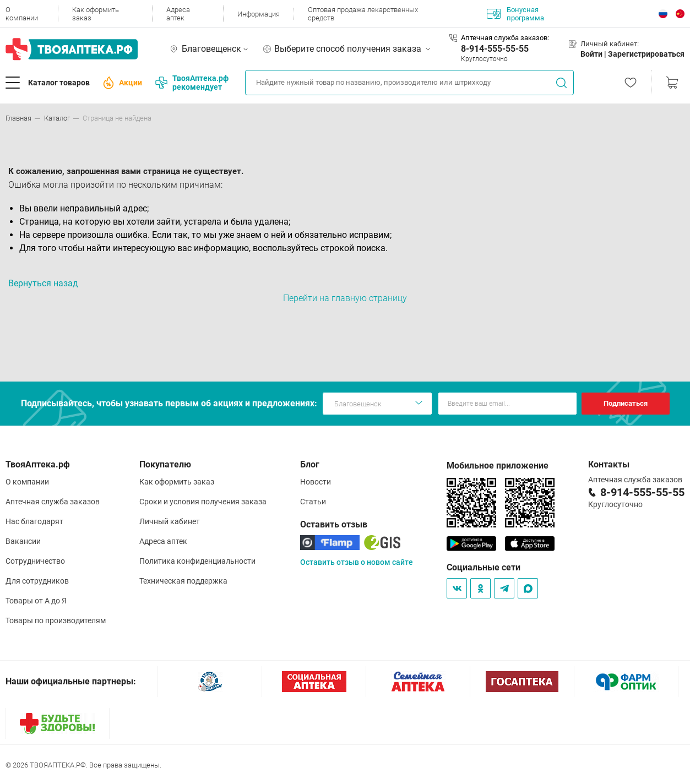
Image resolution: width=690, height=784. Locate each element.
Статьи (313, 502)
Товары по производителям (56, 620)
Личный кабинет (170, 521)
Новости (316, 482)
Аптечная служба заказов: (505, 38)
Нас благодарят (34, 521)
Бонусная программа (515, 14)
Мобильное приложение (498, 465)
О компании (22, 14)
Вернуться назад (43, 283)
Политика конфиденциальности (197, 561)
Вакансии (23, 541)
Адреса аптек (178, 14)
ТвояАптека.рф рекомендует (192, 83)
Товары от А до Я (36, 601)
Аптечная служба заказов (53, 502)
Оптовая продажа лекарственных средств (363, 14)
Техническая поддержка (183, 581)
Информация (259, 14)
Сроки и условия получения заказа (203, 502)
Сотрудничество (35, 561)
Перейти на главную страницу (345, 298)
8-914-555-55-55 (495, 49)
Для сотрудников (37, 581)
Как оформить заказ (96, 14)
